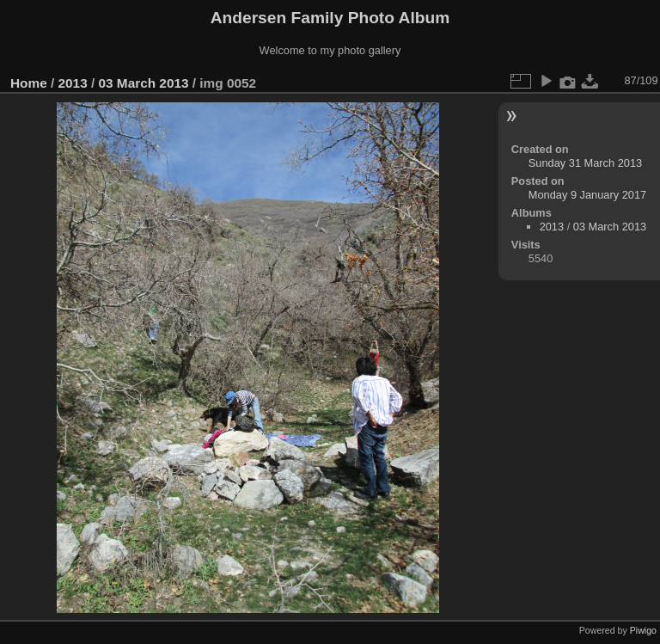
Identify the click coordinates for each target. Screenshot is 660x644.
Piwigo (643, 630)
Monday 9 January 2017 (587, 195)
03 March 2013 (143, 83)
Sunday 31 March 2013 (585, 163)
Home (29, 83)
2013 (73, 83)
